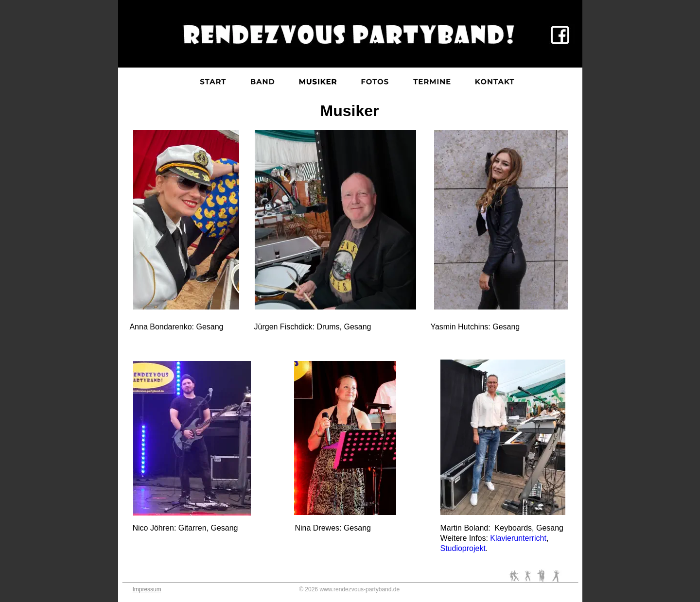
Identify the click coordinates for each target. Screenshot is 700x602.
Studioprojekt (463, 548)
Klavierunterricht (518, 538)
